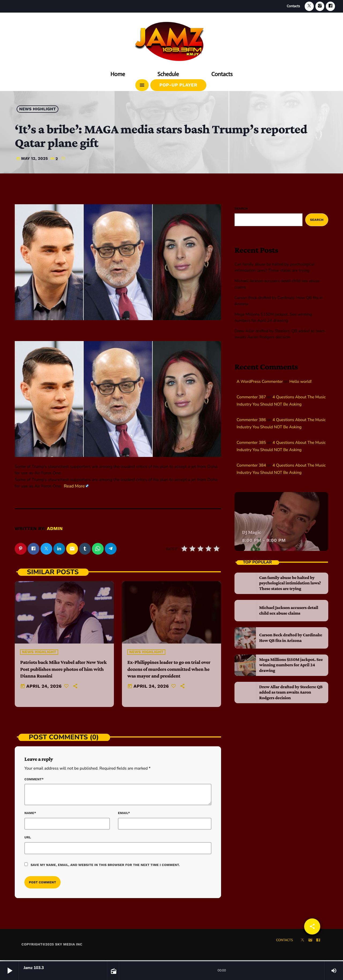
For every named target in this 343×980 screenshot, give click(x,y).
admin (55, 529)
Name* (30, 814)
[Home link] (171, 39)
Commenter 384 (251, 466)
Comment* (34, 780)
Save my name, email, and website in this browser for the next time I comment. (105, 866)
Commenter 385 (251, 443)
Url (28, 838)
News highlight (38, 109)
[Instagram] (320, 6)
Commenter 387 (251, 397)
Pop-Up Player (178, 85)
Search (241, 209)
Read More (74, 486)
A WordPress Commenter (260, 382)
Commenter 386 (251, 420)
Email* (124, 814)
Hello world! (301, 382)
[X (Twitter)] (309, 6)
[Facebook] (330, 6)
